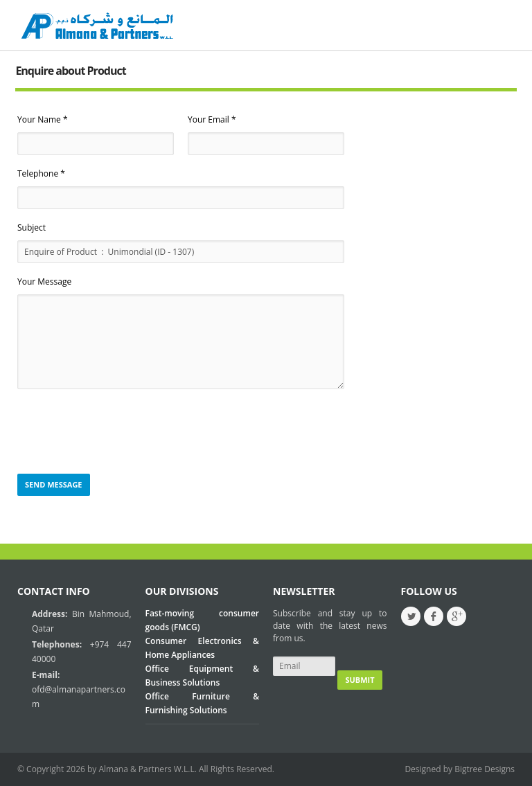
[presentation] (123, 432)
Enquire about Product (70, 71)
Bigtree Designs (485, 769)
